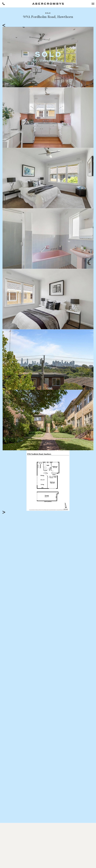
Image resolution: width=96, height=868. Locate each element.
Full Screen (81, 509)
